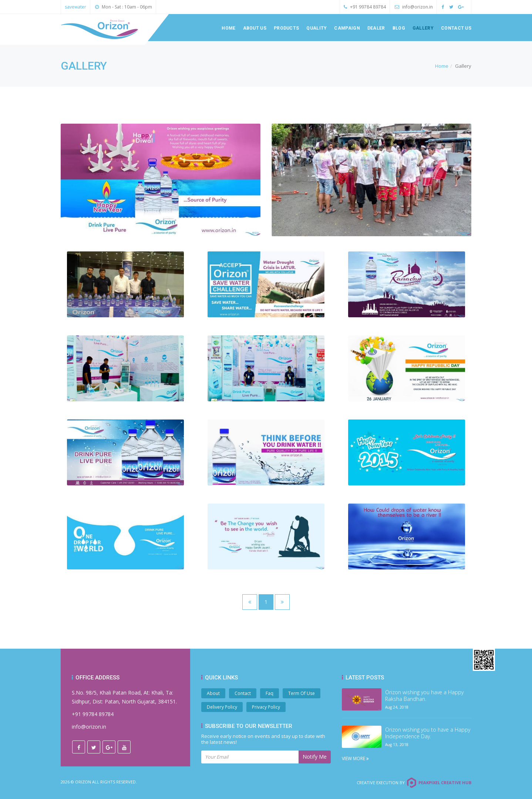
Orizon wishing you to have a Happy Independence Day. (428, 733)
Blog (399, 28)
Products (286, 28)
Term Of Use (302, 693)
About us (255, 28)
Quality (316, 28)
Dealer (376, 28)
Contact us (456, 28)
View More (355, 758)
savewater (75, 7)
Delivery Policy (222, 707)
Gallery (423, 28)
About (213, 693)
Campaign (347, 28)
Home (228, 28)
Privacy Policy (266, 707)
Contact (243, 693)
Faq (270, 693)
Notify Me (315, 757)
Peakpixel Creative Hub (445, 783)
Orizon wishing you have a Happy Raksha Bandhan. (424, 696)
